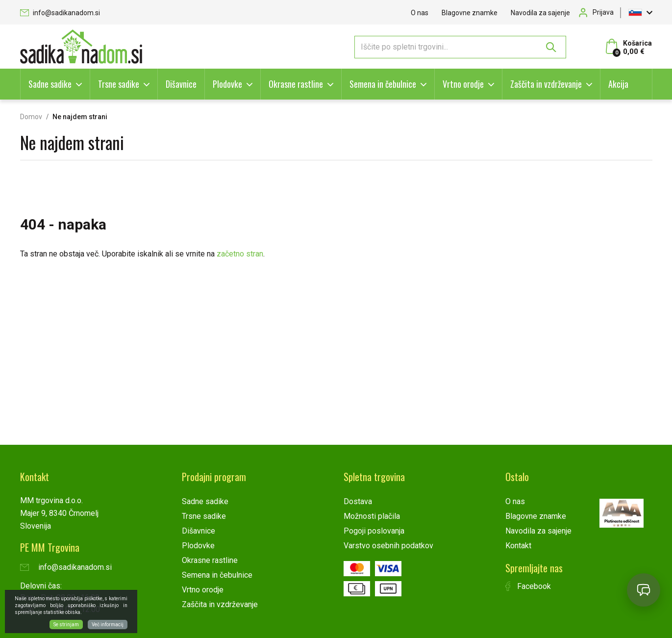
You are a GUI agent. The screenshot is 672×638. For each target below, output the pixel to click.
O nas (420, 13)
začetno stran (240, 254)
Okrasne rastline (296, 84)
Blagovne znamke (470, 13)
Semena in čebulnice (383, 84)
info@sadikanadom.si (60, 13)
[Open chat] (644, 590)
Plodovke (227, 84)
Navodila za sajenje (540, 13)
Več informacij (108, 625)
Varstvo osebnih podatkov (388, 546)
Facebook (528, 586)
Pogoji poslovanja (374, 531)
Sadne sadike (50, 84)
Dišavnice (181, 84)
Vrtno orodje (463, 84)
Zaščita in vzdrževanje (546, 84)
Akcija (618, 84)
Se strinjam (66, 625)
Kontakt (518, 546)
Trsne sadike (119, 84)
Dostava (358, 501)
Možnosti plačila (372, 516)
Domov (31, 117)
